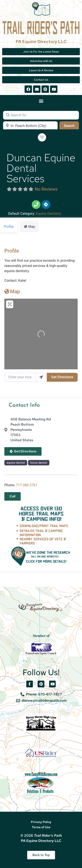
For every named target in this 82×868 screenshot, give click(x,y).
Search (71, 125)
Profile (12, 251)
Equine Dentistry (49, 214)
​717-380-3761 (27, 485)
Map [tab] (29, 227)
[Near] (30, 126)
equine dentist (16, 463)
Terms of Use (41, 827)
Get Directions (62, 377)
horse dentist (39, 463)
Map (12, 292)
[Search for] (41, 115)
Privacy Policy (41, 822)
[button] (41, 101)
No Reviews (46, 189)
